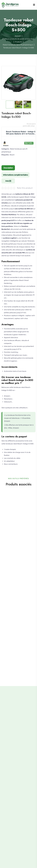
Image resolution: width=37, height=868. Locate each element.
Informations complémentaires (15, 175)
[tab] (8, 168)
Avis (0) (8, 181)
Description (8, 168)
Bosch (12, 155)
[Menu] (34, 5)
